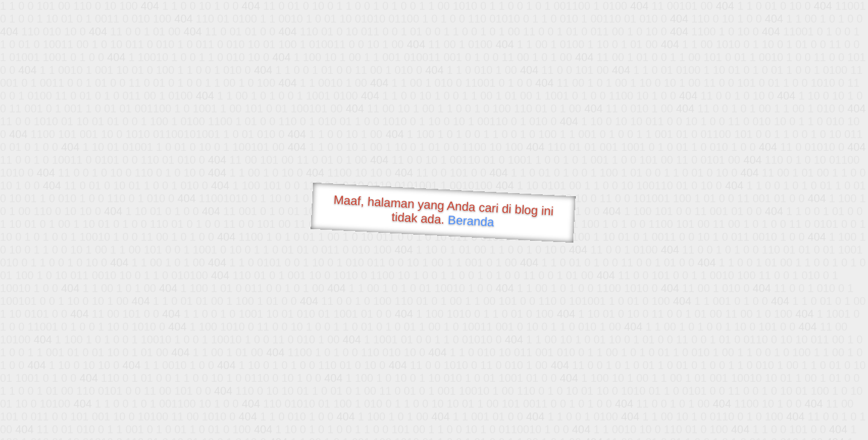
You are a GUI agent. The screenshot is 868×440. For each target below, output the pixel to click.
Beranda (471, 221)
